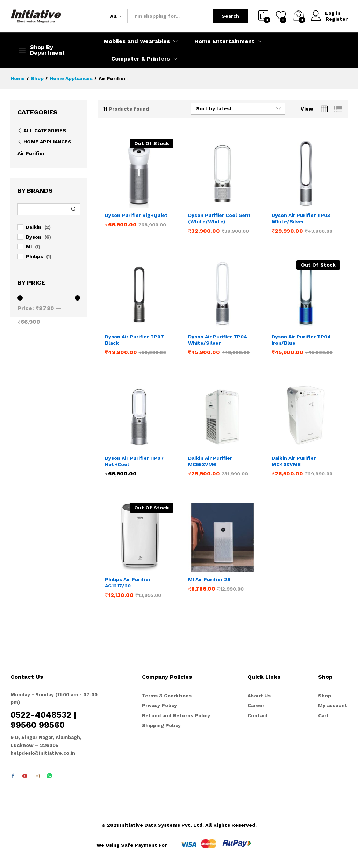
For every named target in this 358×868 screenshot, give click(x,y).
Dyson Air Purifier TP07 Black (134, 340)
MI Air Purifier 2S (209, 579)
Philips (34, 256)
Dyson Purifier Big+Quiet (136, 215)
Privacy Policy (159, 705)
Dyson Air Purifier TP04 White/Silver (218, 340)
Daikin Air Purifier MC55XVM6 (210, 461)
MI (29, 247)
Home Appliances (47, 142)
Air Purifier (31, 153)
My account (333, 705)
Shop (325, 696)
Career (256, 705)
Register (336, 19)
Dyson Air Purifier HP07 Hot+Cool (134, 461)
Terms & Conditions (167, 696)
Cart (324, 715)
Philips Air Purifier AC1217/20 (128, 583)
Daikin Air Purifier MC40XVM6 (294, 461)
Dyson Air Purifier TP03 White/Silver (301, 218)
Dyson (34, 237)
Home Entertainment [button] (224, 41)
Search (230, 16)
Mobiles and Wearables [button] (137, 41)
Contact (258, 715)
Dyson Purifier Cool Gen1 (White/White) (219, 218)
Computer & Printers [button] (141, 59)
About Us (259, 696)
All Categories (45, 130)
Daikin (34, 227)
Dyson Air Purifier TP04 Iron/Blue (301, 340)
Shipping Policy (161, 725)
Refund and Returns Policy (176, 715)
